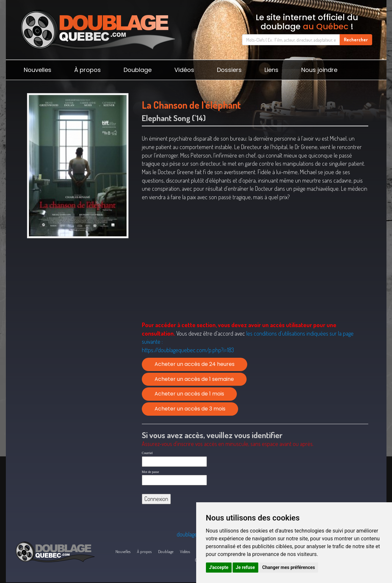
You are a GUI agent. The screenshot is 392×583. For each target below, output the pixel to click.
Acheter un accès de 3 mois (190, 409)
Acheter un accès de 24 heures (195, 364)
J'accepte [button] (219, 567)
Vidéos (184, 70)
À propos (88, 70)
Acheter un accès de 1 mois (189, 394)
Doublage (138, 70)
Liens (271, 70)
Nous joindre (319, 70)
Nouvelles (38, 70)
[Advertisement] (78, 292)
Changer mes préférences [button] (289, 567)
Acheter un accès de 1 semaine (194, 379)
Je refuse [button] (245, 567)
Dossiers (229, 70)
